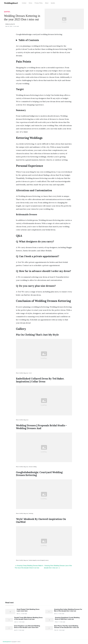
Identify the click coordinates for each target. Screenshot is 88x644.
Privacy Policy (39, 3)
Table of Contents (29, 40)
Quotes (53, 3)
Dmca (30, 3)
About (47, 3)
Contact (24, 3)
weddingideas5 (7, 642)
